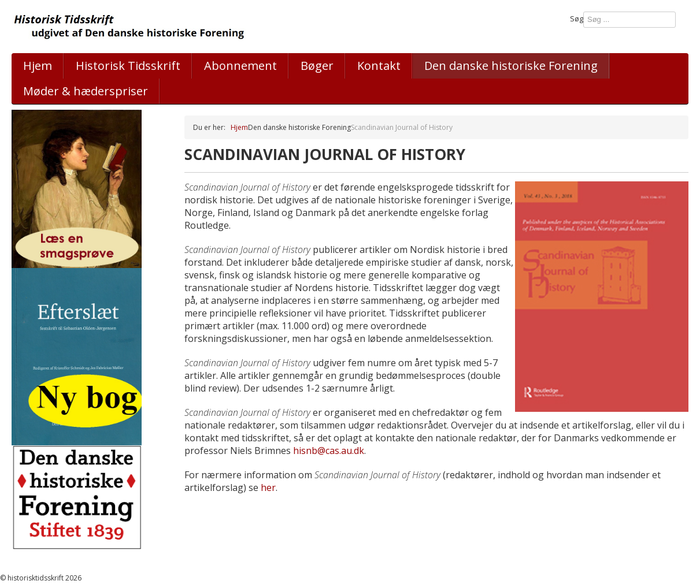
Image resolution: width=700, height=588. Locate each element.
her (268, 487)
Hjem (38, 66)
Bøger (317, 66)
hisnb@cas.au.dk (329, 451)
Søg (577, 18)
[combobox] (629, 20)
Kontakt (379, 66)
